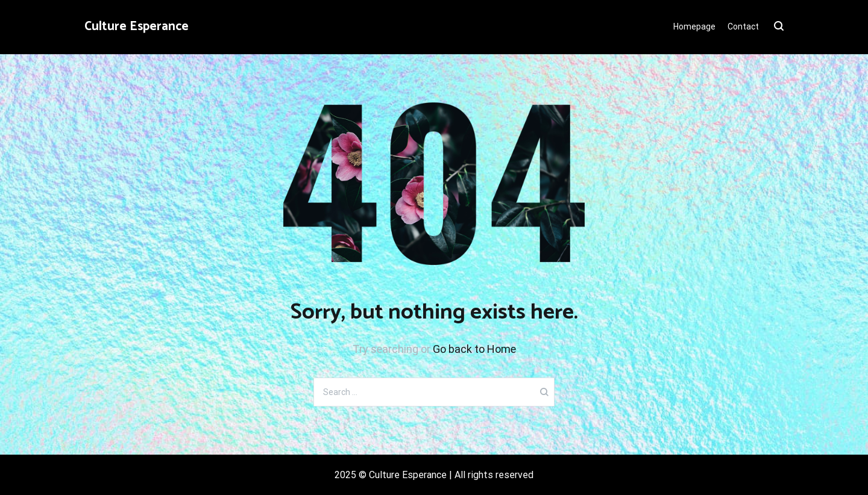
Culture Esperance (137, 26)
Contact (743, 26)
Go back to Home (474, 349)
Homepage (694, 26)
